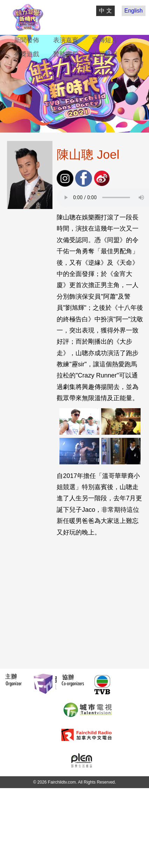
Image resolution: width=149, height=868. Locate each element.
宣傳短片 (105, 40)
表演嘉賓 (66, 40)
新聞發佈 (27, 40)
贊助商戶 (66, 54)
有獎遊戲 (27, 54)
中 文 (105, 11)
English (134, 11)
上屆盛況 (105, 54)
